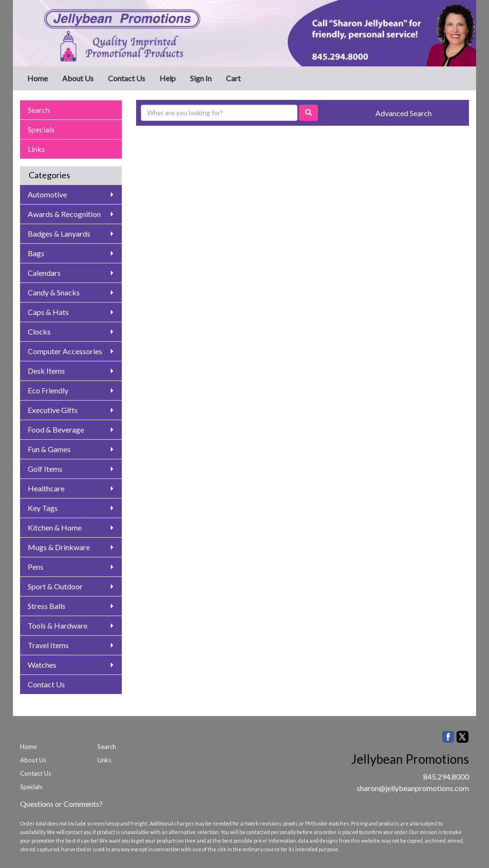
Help (168, 78)
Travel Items (48, 645)
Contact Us (127, 78)
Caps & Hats (48, 312)
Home (37, 78)
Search (39, 110)
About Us (78, 78)
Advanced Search (404, 113)
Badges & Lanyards (59, 233)
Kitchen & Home (55, 527)
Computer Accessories (65, 351)
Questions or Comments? (61, 804)
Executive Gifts (53, 410)
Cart (233, 78)
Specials (41, 129)
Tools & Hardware (58, 625)
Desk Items (46, 371)
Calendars (44, 273)
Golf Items (45, 469)
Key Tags (43, 508)
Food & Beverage (56, 429)
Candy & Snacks (54, 292)
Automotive (47, 194)
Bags (36, 253)
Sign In (201, 78)
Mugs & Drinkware (59, 547)
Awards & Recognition (64, 214)
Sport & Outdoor (55, 586)
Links (36, 149)
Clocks (39, 331)
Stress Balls (47, 606)
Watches (42, 665)
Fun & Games (49, 449)
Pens (36, 567)
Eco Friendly (48, 390)
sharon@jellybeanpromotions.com (413, 788)
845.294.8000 (446, 776)
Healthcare (46, 488)
